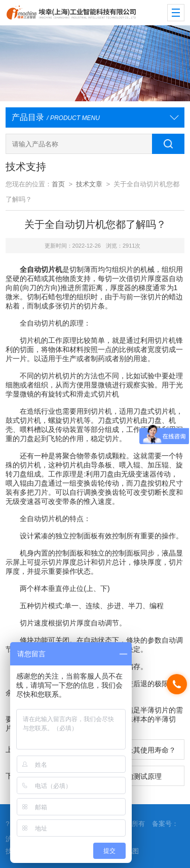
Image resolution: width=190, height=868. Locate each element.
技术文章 (89, 184)
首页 (58, 184)
